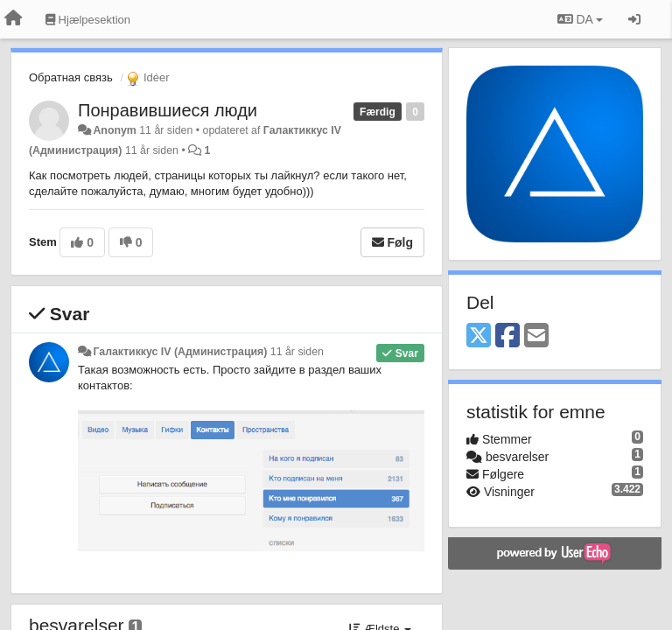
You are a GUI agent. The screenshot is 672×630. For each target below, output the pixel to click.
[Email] (536, 336)
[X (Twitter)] (479, 336)
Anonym (114, 130)
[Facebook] (507, 336)
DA (580, 19)
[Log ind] (634, 19)
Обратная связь (71, 77)
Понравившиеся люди (168, 110)
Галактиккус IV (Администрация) (180, 352)
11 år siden (297, 352)
